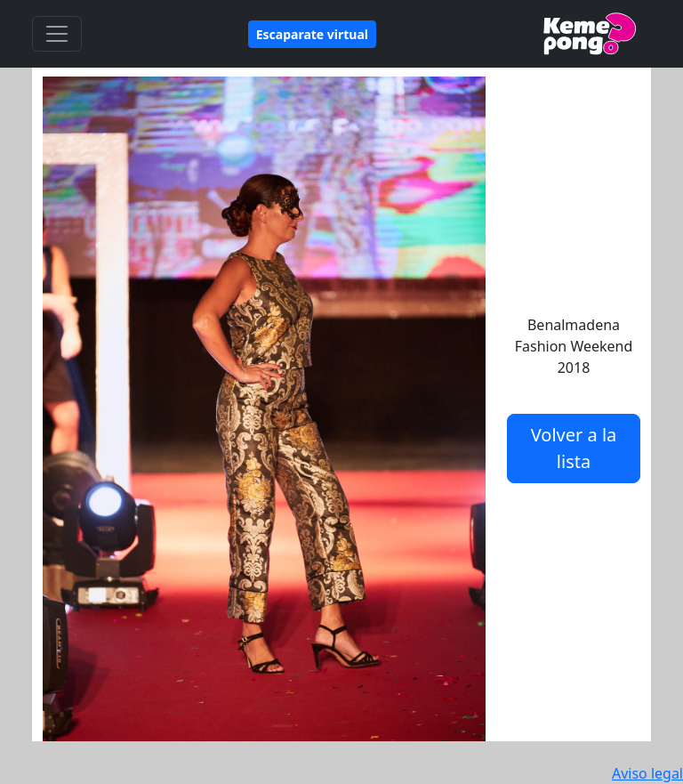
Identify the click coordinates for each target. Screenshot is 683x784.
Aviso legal (647, 773)
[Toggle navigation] (57, 34)
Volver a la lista (574, 448)
